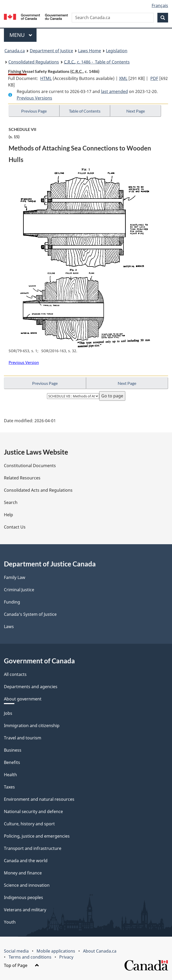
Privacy (66, 957)
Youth (10, 922)
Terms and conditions (30, 957)
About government (23, 699)
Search (11, 502)
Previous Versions (34, 98)
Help (8, 515)
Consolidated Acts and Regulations (38, 490)
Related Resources (22, 478)
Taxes (9, 787)
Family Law (15, 577)
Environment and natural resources (39, 799)
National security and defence (33, 811)
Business (13, 750)
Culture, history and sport (29, 824)
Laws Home (90, 51)
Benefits (12, 762)
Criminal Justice (19, 590)
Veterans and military (25, 910)
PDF (154, 78)
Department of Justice (51, 51)
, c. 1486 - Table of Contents (97, 62)
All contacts (15, 674)
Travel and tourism (23, 738)
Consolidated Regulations (34, 62)
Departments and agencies (31, 687)
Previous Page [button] (34, 111)
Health (10, 775)
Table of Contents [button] (85, 111)
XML (123, 78)
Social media (16, 951)
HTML (46, 78)
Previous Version (24, 362)
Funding (12, 602)
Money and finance (23, 873)
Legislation (117, 51)
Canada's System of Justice (30, 614)
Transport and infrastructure (33, 848)
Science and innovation (27, 885)
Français (160, 5)
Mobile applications (56, 951)
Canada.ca (15, 51)
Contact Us (15, 527)
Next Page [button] (136, 111)
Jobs (8, 713)
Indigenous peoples (23, 897)
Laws (9, 627)
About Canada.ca (100, 951)
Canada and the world (26, 861)
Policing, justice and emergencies (37, 836)
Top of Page (22, 965)
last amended (114, 91)
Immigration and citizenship (32, 726)
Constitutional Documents (30, 466)
